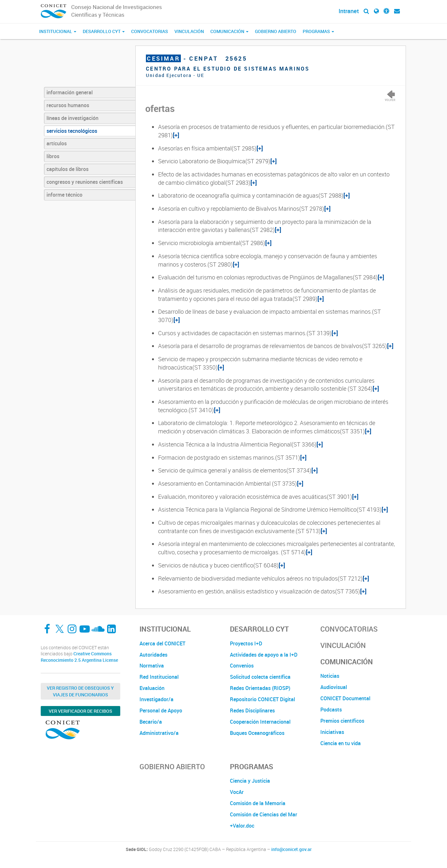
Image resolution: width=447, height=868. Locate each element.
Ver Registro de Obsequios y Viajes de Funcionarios (80, 691)
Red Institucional (159, 677)
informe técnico (64, 195)
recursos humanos (68, 105)
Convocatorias (150, 31)
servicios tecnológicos (72, 131)
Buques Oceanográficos (257, 733)
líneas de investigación (72, 118)
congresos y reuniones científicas (85, 182)
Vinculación (189, 31)
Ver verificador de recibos (80, 711)
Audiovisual (334, 687)
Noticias (330, 676)
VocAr (237, 792)
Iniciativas (332, 732)
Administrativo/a (159, 733)
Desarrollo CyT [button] (104, 31)
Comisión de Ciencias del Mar (264, 814)
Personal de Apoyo (161, 711)
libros (53, 156)
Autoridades (153, 655)
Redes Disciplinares (252, 711)
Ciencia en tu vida (341, 743)
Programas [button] (318, 31)
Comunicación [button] (229, 31)
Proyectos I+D (246, 643)
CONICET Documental (345, 698)
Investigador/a (156, 699)
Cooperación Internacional (260, 722)
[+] (176, 135)
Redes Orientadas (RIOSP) (260, 688)
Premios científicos (342, 721)
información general (70, 92)
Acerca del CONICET (162, 643)
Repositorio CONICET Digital (262, 699)
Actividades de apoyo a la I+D (264, 655)
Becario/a (151, 722)
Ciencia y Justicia (250, 781)
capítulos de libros (67, 169)
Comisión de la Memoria (258, 803)
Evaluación (152, 688)
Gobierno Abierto (276, 31)
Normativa (152, 666)
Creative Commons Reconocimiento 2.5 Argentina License (79, 657)
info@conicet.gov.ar (291, 849)
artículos (57, 143)
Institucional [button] (58, 31)
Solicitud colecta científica (260, 677)
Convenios (242, 666)
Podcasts (331, 710)
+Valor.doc (242, 826)
